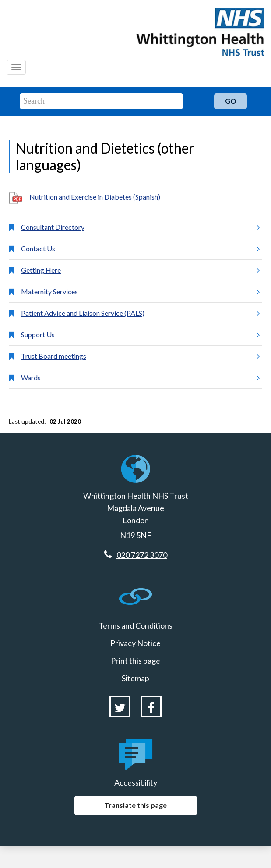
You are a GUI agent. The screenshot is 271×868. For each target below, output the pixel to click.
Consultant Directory (140, 227)
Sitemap (135, 678)
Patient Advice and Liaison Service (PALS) (140, 313)
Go (231, 101)
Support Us (140, 335)
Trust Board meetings (140, 356)
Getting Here (140, 270)
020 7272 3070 (142, 555)
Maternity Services (140, 292)
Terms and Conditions (135, 625)
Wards (140, 378)
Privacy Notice (135, 643)
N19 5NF (136, 535)
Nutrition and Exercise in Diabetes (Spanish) (95, 197)
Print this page (135, 661)
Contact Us (140, 249)
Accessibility (136, 782)
